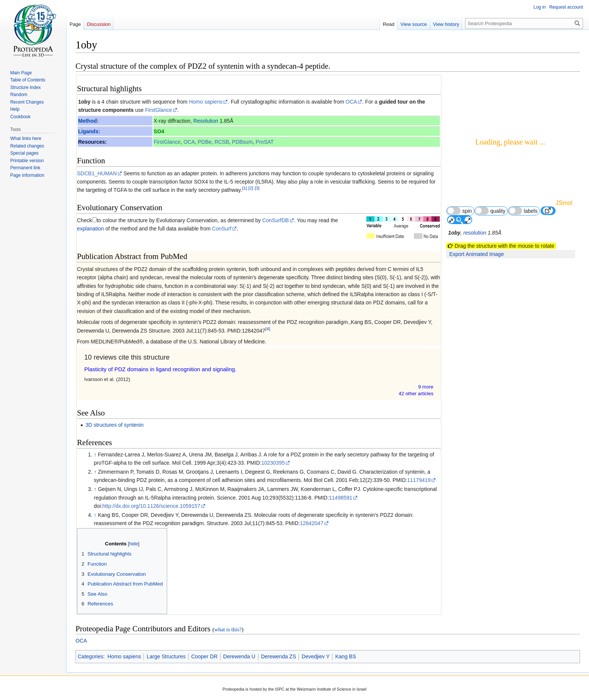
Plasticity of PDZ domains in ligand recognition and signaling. (160, 369)
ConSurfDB (276, 220)
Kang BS (345, 656)
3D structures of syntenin (114, 425)
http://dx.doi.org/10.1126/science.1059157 (151, 506)
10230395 (273, 463)
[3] (257, 188)
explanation (91, 229)
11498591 (341, 498)
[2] (251, 188)
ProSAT (265, 142)
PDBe (205, 142)
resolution (475, 233)
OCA (351, 102)
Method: (88, 121)
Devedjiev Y (316, 656)
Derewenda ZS (279, 656)
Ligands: (89, 131)
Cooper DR (204, 656)
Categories (91, 656)
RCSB (222, 142)
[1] (244, 188)
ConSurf (222, 229)
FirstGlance (159, 110)
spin (459, 211)
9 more (426, 387)
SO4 (159, 131)
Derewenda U (239, 656)
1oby (84, 102)
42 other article (416, 394)
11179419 (419, 480)
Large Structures (166, 656)
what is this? (228, 629)
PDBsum (242, 142)
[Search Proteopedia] (524, 23)
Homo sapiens (206, 102)
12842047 (311, 523)
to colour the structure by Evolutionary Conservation (157, 220)
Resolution (206, 121)
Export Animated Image (477, 254)
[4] (268, 329)
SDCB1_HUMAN (97, 173)
